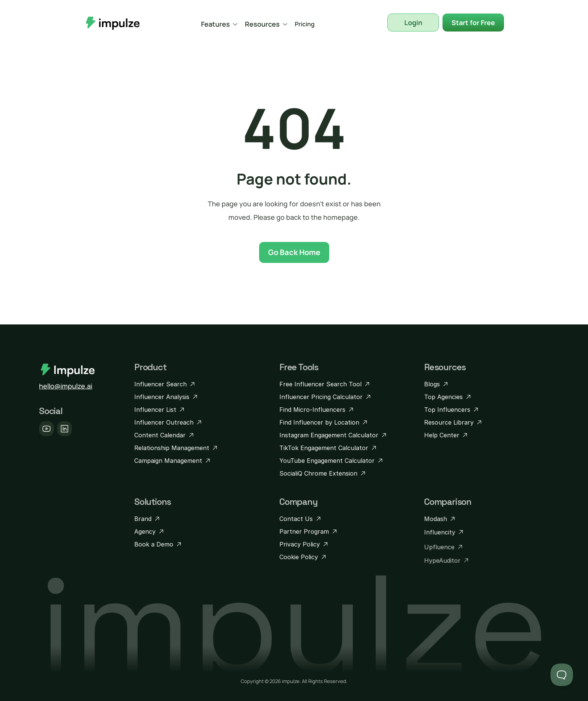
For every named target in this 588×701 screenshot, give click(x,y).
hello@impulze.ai (66, 386)
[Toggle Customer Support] (562, 675)
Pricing (305, 24)
